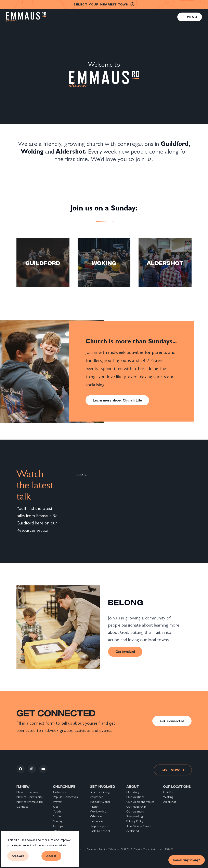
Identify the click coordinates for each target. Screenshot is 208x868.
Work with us (99, 811)
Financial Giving (100, 792)
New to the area (27, 792)
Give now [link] (173, 770)
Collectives (60, 792)
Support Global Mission (100, 804)
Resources (97, 821)
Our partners (135, 811)
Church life (64, 786)
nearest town (104, 4)
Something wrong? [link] (187, 860)
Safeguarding (134, 816)
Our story (133, 792)
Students (59, 816)
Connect (22, 807)
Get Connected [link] (172, 721)
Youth (57, 811)
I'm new (23, 786)
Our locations (135, 797)
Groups (58, 826)
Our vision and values (140, 802)
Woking (168, 797)
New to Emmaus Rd (30, 802)
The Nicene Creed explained (139, 828)
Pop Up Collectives (65, 797)
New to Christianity (29, 797)
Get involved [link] (125, 652)
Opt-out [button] (18, 856)
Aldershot (170, 802)
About (133, 786)
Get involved (102, 786)
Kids (56, 807)
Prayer (57, 802)
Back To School (100, 831)
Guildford (169, 792)
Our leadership (136, 807)
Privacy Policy (135, 821)
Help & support (100, 826)
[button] (189, 17)
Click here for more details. (49, 845)
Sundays (58, 821)
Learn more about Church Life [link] (117, 400)
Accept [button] (51, 856)
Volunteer (96, 797)
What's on (97, 816)
